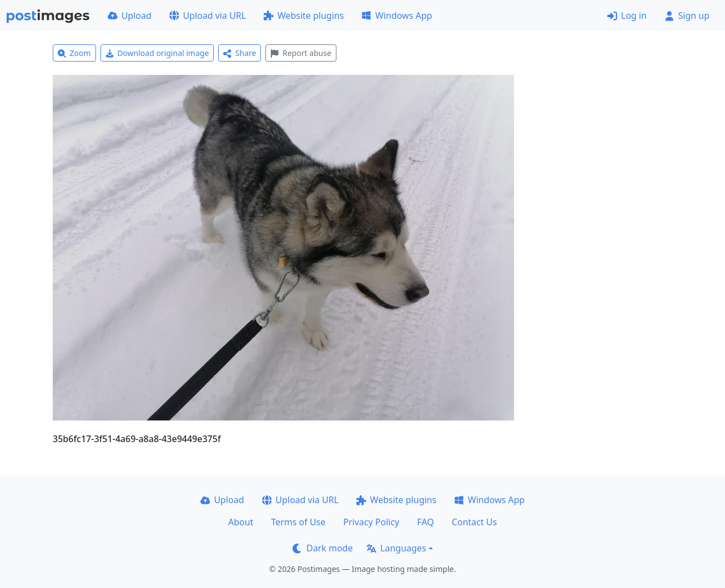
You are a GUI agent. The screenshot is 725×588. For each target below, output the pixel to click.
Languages (396, 548)
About (241, 522)
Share (240, 53)
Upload (130, 16)
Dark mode (323, 548)
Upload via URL (208, 16)
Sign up (687, 16)
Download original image (157, 53)
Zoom (74, 53)
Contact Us (474, 522)
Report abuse (301, 53)
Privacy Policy (371, 522)
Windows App (397, 16)
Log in (627, 16)
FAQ (425, 522)
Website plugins (304, 16)
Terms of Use (298, 522)
